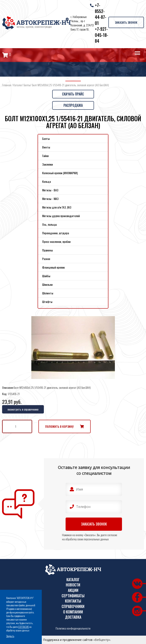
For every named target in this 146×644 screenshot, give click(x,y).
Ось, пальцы (50, 224)
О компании (73, 612)
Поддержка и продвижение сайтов (68, 640)
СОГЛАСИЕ (23, 627)
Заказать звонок (126, 22)
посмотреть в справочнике (23, 409)
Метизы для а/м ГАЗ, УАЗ (57, 207)
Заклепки (48, 164)
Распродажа (73, 105)
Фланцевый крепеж (53, 267)
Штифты (47, 302)
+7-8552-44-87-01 (101, 14)
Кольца (46, 181)
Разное (46, 259)
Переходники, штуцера (56, 233)
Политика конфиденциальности (73, 628)
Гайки (45, 156)
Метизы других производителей (61, 216)
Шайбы (46, 276)
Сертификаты (73, 596)
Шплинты (48, 293)
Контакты (73, 601)
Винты (46, 147)
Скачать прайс (73, 94)
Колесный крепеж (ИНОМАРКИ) (60, 173)
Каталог (18, 85)
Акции (73, 590)
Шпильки (47, 284)
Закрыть (10, 636)
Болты (27, 85)
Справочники (73, 606)
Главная (7, 85)
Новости (73, 585)
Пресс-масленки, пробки (56, 241)
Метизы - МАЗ (50, 199)
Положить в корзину (59, 426)
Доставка (73, 617)
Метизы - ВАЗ (50, 190)
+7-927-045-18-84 (102, 35)
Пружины (48, 250)
